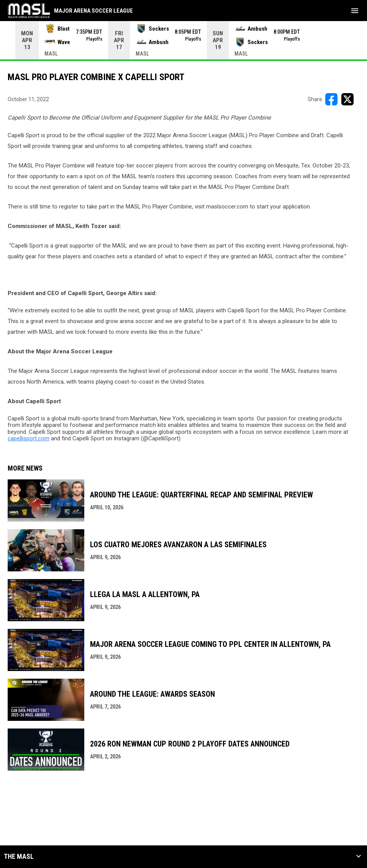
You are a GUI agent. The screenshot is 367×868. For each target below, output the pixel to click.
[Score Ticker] (183, 40)
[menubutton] (355, 11)
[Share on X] (347, 99)
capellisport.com (29, 438)
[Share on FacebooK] (331, 99)
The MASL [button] (19, 857)
